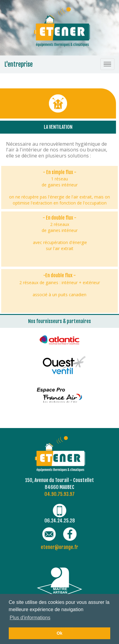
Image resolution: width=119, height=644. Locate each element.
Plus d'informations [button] (30, 618)
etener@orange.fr (59, 547)
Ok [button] (59, 633)
